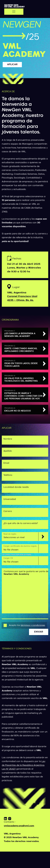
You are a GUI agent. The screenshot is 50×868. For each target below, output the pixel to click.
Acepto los (27, 625)
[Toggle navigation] (14, 12)
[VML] (14, 6)
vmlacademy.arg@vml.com (19, 826)
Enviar (39, 632)
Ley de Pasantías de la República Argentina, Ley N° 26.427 (24, 765)
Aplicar (12, 65)
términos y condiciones (33, 625)
